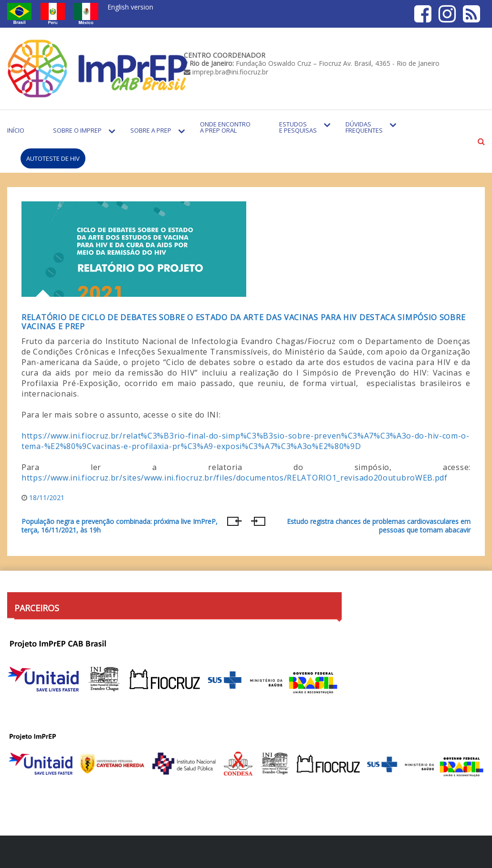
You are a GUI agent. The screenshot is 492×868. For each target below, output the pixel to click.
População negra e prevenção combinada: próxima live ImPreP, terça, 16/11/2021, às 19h (120, 526)
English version (130, 7)
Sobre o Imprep (77, 130)
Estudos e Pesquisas (298, 127)
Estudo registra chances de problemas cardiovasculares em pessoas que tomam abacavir (379, 526)
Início (16, 130)
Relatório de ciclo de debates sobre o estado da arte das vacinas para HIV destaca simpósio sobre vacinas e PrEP (243, 322)
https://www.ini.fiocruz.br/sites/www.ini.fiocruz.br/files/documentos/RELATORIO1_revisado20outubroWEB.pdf (235, 478)
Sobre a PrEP (151, 130)
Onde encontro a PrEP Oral (225, 127)
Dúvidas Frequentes (364, 127)
